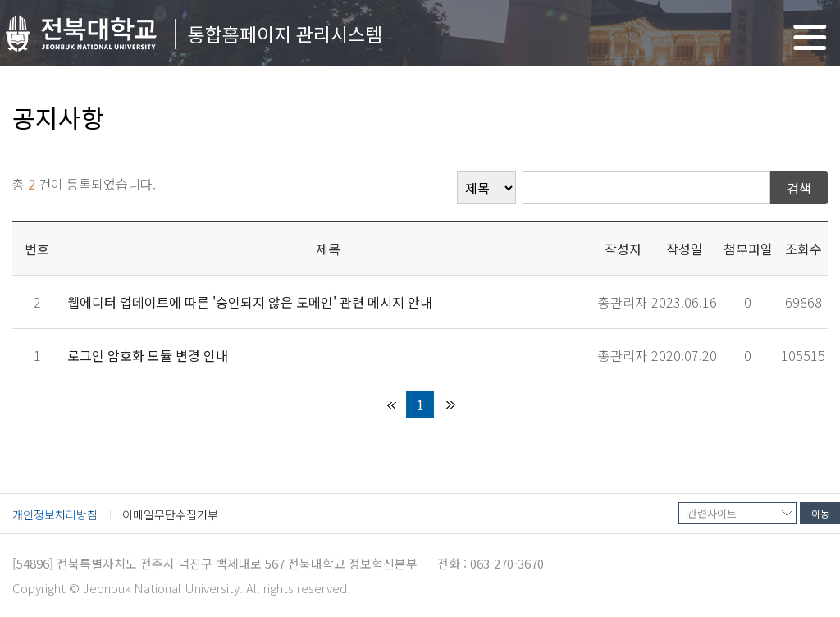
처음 (390, 404)
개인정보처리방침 (55, 514)
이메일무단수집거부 (170, 514)
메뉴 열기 (810, 37)
